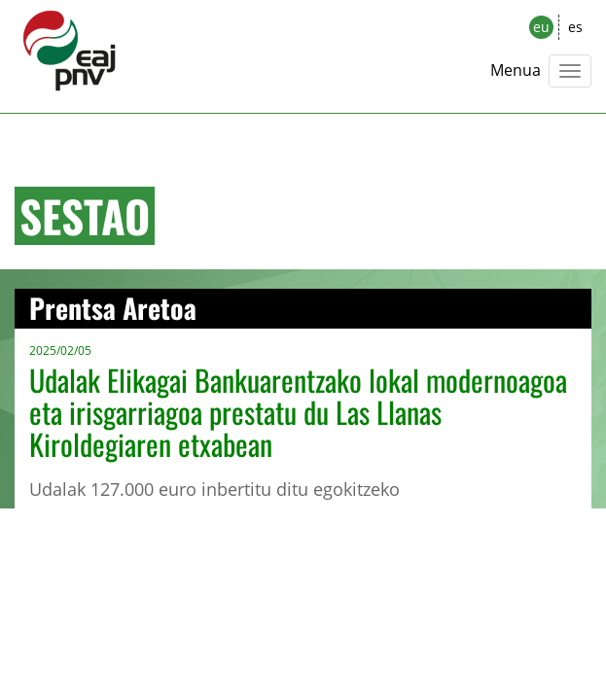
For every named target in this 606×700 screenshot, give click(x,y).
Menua (516, 70)
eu (541, 27)
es (575, 27)
